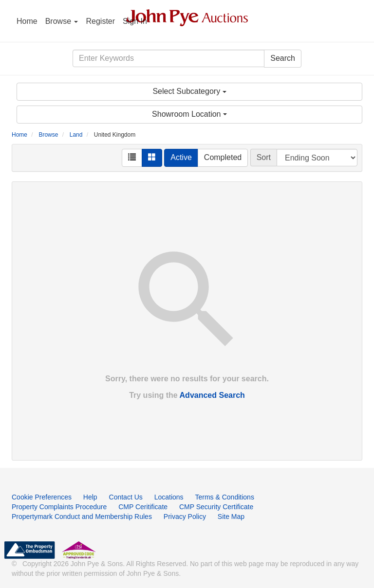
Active (181, 157)
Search (283, 58)
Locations (169, 497)
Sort (264, 157)
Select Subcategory (189, 91)
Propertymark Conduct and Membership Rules (82, 517)
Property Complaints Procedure (59, 507)
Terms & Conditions (225, 497)
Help (90, 497)
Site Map (231, 517)
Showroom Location (189, 114)
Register (100, 21)
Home (27, 21)
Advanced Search (212, 395)
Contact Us (126, 497)
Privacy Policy (185, 517)
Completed (223, 157)
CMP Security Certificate (216, 507)
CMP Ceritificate (143, 507)
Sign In (135, 21)
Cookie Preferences (42, 497)
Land (76, 135)
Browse (62, 21)
